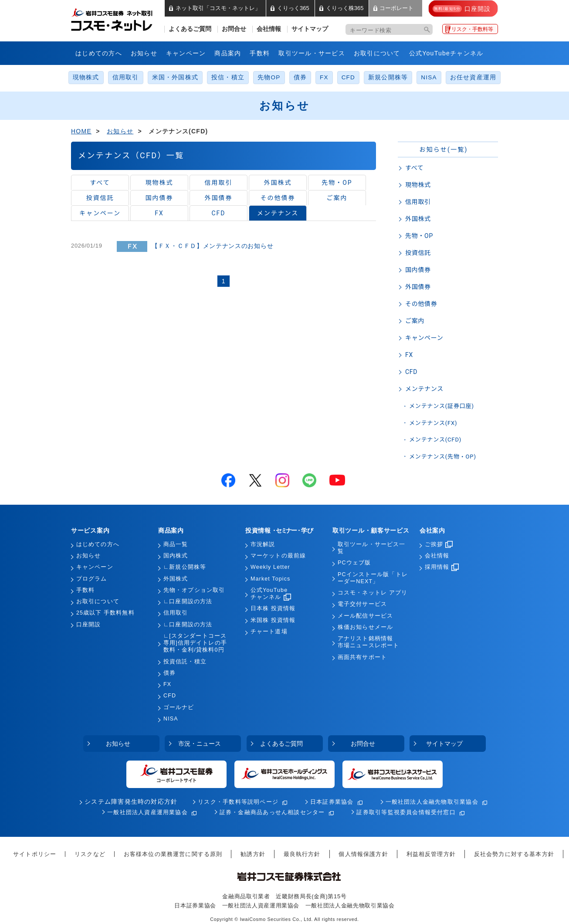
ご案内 (337, 198)
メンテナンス (278, 213)
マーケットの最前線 (278, 556)
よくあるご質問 (190, 29)
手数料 (260, 53)
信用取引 (126, 77)
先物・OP (337, 183)
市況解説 (263, 544)
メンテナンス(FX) (433, 423)
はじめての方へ (99, 53)
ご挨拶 (439, 544)
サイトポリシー (35, 854)
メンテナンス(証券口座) (442, 406)
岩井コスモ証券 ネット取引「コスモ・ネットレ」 (122, 19)
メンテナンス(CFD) (435, 440)
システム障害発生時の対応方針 (131, 802)
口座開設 (88, 625)
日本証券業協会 (332, 802)
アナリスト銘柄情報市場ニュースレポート (368, 642)
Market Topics (270, 579)
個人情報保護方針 (363, 854)
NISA (429, 77)
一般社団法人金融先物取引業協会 (432, 802)
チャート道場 (269, 632)
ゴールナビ (179, 707)
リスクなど (90, 854)
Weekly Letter (270, 567)
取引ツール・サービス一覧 (371, 548)
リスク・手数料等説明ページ (238, 802)
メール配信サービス (365, 616)
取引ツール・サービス (312, 53)
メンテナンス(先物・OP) (443, 457)
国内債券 (159, 198)
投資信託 (100, 198)
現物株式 (86, 77)
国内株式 (176, 556)
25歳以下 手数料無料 (105, 613)
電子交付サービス (362, 604)
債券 (300, 77)
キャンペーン (186, 53)
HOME (81, 131)
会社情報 (269, 29)
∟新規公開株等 (185, 567)
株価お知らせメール (365, 627)
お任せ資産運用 (473, 77)
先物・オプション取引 (194, 590)
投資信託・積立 (185, 662)
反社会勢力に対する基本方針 (514, 854)
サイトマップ (310, 29)
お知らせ (144, 53)
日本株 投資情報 (273, 608)
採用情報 (442, 567)
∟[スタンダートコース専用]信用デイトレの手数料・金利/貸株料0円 (195, 643)
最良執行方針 (302, 854)
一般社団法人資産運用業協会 (147, 812)
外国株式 (278, 183)
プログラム (92, 579)
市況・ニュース (200, 744)
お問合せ (234, 29)
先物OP (269, 77)
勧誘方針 (253, 854)
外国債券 (219, 198)
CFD (348, 77)
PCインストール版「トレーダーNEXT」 (373, 578)
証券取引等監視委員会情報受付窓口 (406, 812)
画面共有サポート (362, 657)
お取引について (377, 53)
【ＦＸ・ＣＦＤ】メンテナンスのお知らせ (212, 246)
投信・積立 (228, 77)
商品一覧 (176, 544)
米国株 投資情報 (273, 620)
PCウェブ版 (354, 563)
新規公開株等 (388, 77)
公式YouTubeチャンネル (446, 53)
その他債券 (278, 198)
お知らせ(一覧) (443, 149)
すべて (100, 183)
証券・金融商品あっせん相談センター (272, 812)
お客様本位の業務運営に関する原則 (173, 854)
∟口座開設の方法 (188, 601)
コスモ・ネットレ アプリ (373, 593)
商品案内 (228, 53)
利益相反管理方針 (431, 854)
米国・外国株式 (175, 77)
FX (324, 77)
